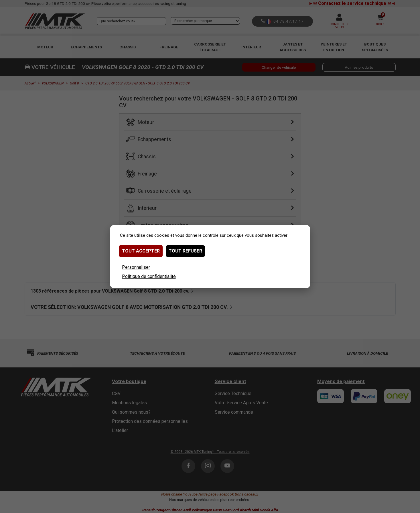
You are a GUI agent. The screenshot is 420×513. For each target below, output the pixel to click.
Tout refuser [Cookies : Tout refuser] (185, 251)
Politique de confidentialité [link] (149, 276)
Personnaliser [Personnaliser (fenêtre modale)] (136, 267)
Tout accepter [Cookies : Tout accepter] (141, 251)
